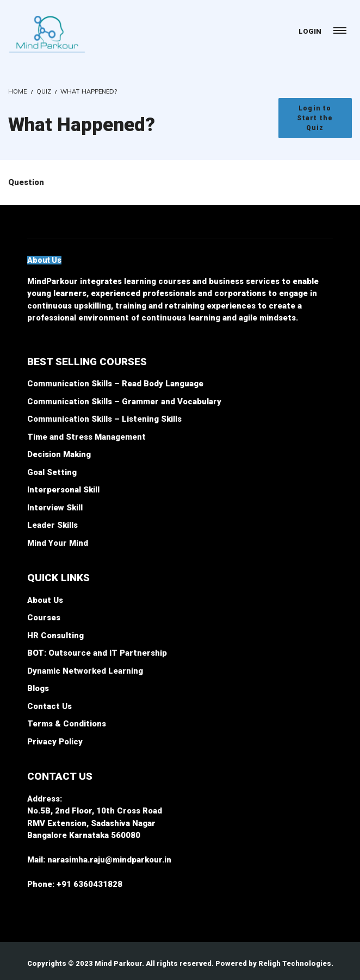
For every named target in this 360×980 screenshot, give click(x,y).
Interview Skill (55, 508)
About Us (45, 600)
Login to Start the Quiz (315, 118)
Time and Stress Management (86, 437)
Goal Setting (52, 472)
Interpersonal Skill (63, 490)
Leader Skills (52, 525)
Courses (44, 618)
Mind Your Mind (58, 543)
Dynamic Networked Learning (85, 671)
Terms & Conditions (67, 724)
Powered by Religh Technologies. (274, 963)
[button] (44, 260)
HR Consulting (55, 636)
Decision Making (59, 454)
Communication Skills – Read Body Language (115, 384)
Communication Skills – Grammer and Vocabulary (124, 402)
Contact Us (49, 706)
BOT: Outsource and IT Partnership (97, 653)
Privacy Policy (55, 742)
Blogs (38, 688)
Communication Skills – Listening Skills (104, 419)
